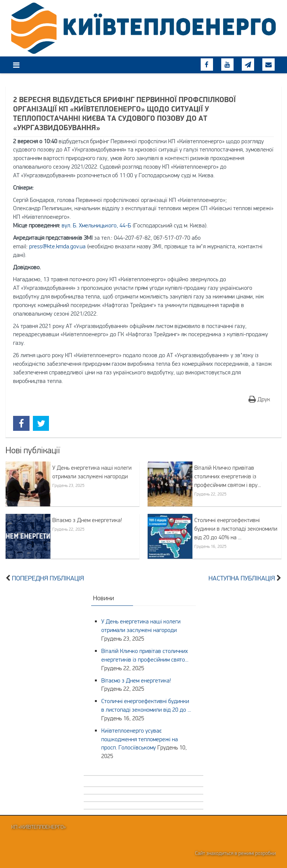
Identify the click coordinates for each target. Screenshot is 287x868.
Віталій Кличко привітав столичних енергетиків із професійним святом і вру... (228, 476)
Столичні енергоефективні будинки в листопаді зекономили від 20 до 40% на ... (236, 528)
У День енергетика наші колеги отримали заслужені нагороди (92, 472)
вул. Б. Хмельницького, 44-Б (96, 225)
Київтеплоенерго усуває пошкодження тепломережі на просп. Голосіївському (140, 739)
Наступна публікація (242, 578)
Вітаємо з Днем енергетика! (87, 520)
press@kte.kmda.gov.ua (57, 246)
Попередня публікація (48, 578)
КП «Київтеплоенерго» (38, 827)
